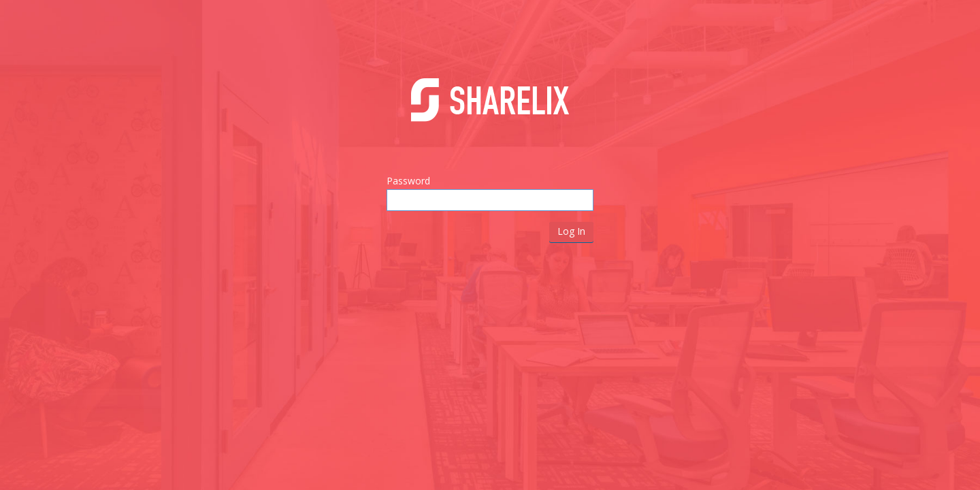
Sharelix (490, 110)
